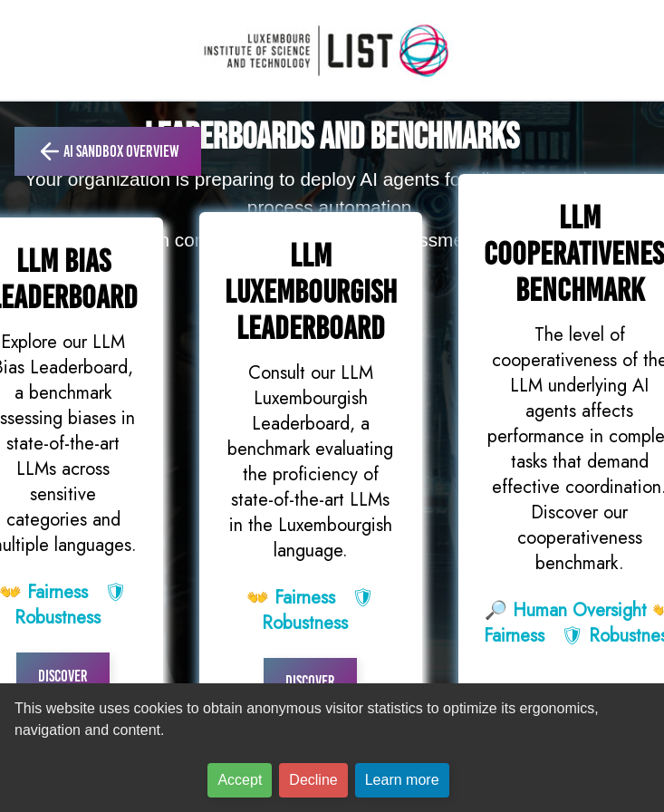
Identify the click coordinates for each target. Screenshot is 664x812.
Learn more (402, 780)
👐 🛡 (310, 610)
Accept (240, 780)
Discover (63, 676)
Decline (313, 780)
